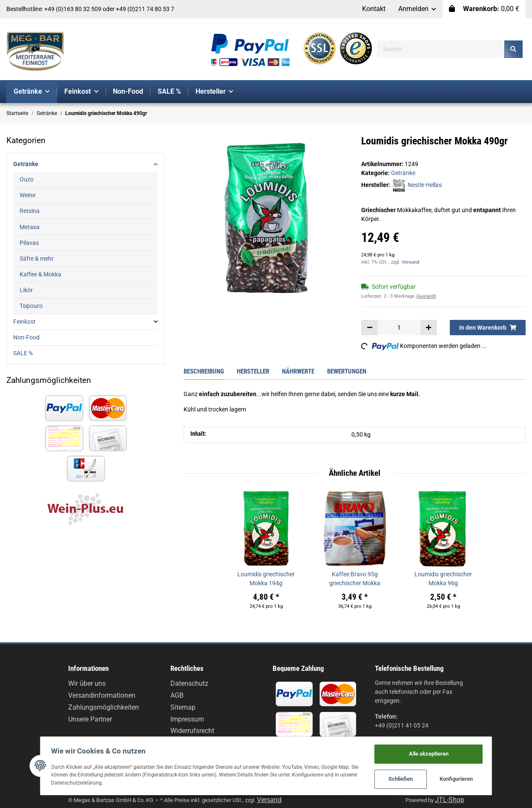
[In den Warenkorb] (488, 328)
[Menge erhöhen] (428, 328)
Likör (26, 290)
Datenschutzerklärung (66, 782)
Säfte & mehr (37, 259)
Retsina (30, 211)
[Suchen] (441, 49)
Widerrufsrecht (192, 731)
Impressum (187, 719)
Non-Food (26, 337)
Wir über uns (87, 683)
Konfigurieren (468, 778)
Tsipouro (31, 306)
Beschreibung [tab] (204, 371)
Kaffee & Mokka (40, 274)
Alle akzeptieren (440, 752)
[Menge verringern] (370, 328)
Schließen (413, 778)
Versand (410, 262)
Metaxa (30, 227)
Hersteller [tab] (253, 371)
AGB (177, 695)
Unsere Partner (90, 719)
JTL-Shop (450, 800)
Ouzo (27, 179)
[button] (417, 9)
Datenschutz (189, 683)
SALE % (23, 353)
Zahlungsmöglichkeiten (104, 707)
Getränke (403, 173)
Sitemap (183, 707)
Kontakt (374, 9)
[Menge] (399, 328)
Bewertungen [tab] (347, 371)
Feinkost (24, 322)
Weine (27, 195)
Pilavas (29, 243)
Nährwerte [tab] (298, 371)
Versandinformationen (102, 695)
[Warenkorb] (484, 9)
